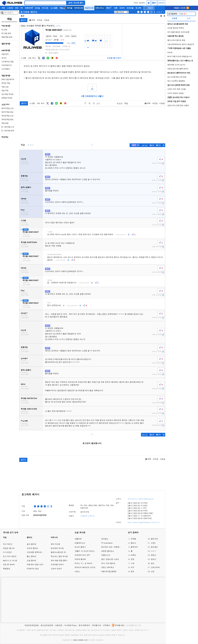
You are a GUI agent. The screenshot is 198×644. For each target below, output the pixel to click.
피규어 (122, 8)
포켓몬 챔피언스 (108, 551)
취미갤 (70, 8)
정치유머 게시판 (57, 548)
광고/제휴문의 (84, 625)
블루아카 (134, 547)
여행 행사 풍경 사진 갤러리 (38, 564)
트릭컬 (133, 539)
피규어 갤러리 (32, 548)
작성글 (55, 36)
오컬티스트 (106, 555)
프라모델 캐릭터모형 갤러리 (38, 552)
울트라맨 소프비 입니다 (176, 65)
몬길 (132, 559)
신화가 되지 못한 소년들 (177, 89)
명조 (132, 571)
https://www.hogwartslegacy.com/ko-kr (144, 522)
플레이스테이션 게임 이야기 (62, 552)
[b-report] (120, 103)
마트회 (170, 52)
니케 (132, 563)
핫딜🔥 (62, 8)
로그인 (161, 3)
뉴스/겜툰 (54, 8)
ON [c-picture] (152, 145)
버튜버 (133, 555)
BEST (109, 8)
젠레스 (153, 555)
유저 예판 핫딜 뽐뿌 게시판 (62, 560)
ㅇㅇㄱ (153, 551)
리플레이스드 (80, 543)
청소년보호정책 (47, 625)
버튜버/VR (29, 8)
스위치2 (10, 8)
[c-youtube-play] (158, 145)
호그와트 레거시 (29, 12)
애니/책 (138, 8)
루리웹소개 (97, 625)
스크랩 (23, 58)
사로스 (77, 571)
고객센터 (106, 625)
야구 (132, 567)
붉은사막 (154, 539)
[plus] (90, 103)
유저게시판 (79, 8)
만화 (116, 8)
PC (22, 8)
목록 (32, 20)
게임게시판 (89, 8)
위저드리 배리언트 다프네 (85, 567)
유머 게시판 (55, 544)
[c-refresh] (163, 145)
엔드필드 (154, 547)
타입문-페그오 (9, 548)
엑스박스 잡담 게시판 (59, 556)
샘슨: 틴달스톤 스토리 (110, 559)
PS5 (3, 8)
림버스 (133, 543)
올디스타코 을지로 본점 (176, 40)
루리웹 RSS (120, 625)
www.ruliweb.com (81, 640)
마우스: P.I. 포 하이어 (83, 563)
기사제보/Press (70, 625)
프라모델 (130, 8)
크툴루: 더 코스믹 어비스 (85, 551)
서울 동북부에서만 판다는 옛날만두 (181, 44)
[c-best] (135, 145)
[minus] (94, 103)
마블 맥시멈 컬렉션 (109, 571)
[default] (85, 103)
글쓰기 (23, 20)
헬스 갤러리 (32, 556)
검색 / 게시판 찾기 (76, 3)
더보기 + (160, 12)
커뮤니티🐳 (100, 8)
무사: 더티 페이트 (108, 563)
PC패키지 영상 (33, 569)
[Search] (45, 3)
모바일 (37, 8)
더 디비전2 (7, 552)
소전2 (177, 14)
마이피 (136, 3)
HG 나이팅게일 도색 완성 (177, 77)
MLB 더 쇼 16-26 (10, 560)
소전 (153, 571)
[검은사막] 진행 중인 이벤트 (178, 105)
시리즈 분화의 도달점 (175, 93)
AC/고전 (45, 8)
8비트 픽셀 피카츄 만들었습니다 (180, 56)
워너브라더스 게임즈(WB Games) (141, 499)
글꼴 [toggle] (98, 103)
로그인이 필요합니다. (92, 443)
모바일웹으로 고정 (134, 625)
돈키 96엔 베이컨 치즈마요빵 (178, 32)
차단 (126, 103)
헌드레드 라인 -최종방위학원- (112, 547)
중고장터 (142, 3)
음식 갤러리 (32, 544)
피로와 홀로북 (80, 559)
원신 (153, 563)
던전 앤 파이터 (9, 564)
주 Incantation (107, 543)
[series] (121, 12)
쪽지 (61, 36)
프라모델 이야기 (57, 564)
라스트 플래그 (80, 547)
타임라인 (74, 36)
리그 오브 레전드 (10, 556)
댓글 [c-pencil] (145, 145)
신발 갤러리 (32, 560)
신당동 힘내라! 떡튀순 (176, 28)
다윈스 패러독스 (108, 567)
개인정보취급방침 (32, 625)
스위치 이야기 (56, 569)
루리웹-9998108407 (54, 30)
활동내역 (49, 36)
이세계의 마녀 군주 (82, 555)
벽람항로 (7, 569)
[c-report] (163, 163)
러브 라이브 (8, 544)
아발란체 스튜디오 (88, 516)
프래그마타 (155, 567)
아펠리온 (78, 539)
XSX (17, 8)
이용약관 (59, 625)
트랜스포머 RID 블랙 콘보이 (178, 69)
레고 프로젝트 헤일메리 (176, 81)
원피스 (153, 559)
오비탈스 (105, 539)
